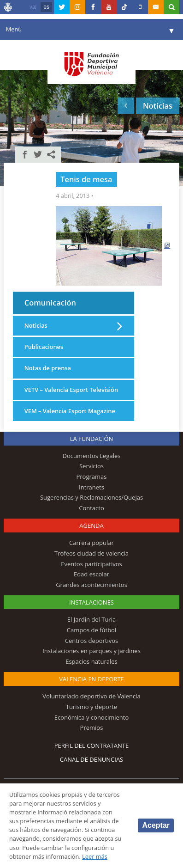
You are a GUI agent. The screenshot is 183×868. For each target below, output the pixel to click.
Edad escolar (91, 574)
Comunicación (50, 303)
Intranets (91, 487)
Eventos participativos (91, 564)
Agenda (91, 526)
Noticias (36, 325)
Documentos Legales (92, 456)
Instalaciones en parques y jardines (91, 651)
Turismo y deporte (91, 707)
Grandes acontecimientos (91, 585)
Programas (91, 477)
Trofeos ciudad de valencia (91, 553)
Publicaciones (44, 347)
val (33, 7)
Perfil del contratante (91, 746)
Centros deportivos (92, 641)
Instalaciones (91, 602)
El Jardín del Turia (91, 619)
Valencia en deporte (91, 679)
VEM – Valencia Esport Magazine (70, 411)
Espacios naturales (91, 661)
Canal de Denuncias (92, 759)
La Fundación (92, 439)
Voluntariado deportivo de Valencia (91, 696)
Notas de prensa (48, 368)
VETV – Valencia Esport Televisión (71, 390)
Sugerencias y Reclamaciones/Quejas (91, 497)
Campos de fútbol (91, 630)
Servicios (91, 466)
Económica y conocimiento (92, 717)
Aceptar (156, 825)
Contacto (91, 508)
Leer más (95, 856)
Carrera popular (91, 543)
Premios (92, 727)
